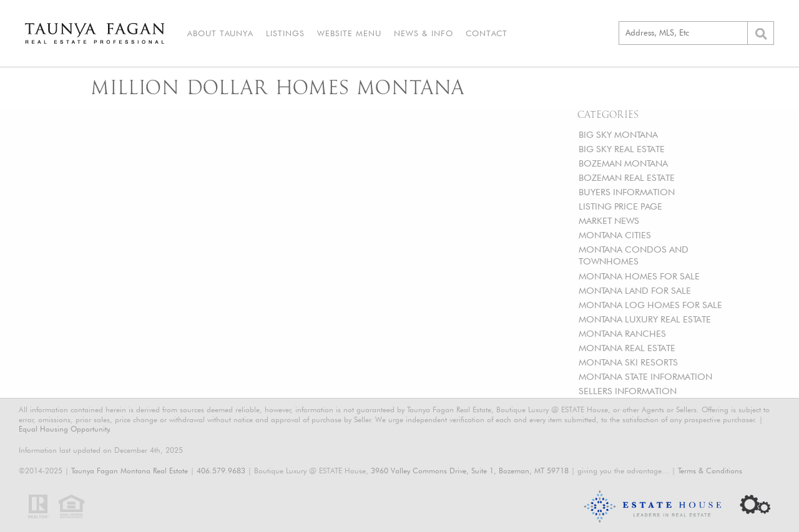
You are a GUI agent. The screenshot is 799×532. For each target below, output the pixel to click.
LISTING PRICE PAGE (620, 206)
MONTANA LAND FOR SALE (635, 290)
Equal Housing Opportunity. (65, 429)
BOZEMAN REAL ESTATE (627, 177)
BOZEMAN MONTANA (623, 163)
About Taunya (220, 33)
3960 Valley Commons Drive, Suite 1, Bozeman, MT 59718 (470, 471)
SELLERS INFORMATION (628, 391)
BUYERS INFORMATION (627, 192)
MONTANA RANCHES (622, 333)
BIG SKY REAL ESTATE (622, 149)
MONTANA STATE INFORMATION (645, 376)
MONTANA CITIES (615, 235)
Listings (285, 33)
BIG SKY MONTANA (618, 134)
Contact (487, 33)
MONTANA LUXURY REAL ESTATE (645, 319)
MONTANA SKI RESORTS (628, 362)
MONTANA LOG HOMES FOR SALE (650, 305)
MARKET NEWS (609, 220)
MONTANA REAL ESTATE (627, 348)
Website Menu (349, 33)
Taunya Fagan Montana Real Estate (130, 471)
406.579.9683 (221, 471)
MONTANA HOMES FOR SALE (639, 276)
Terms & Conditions (710, 471)
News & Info (424, 33)
